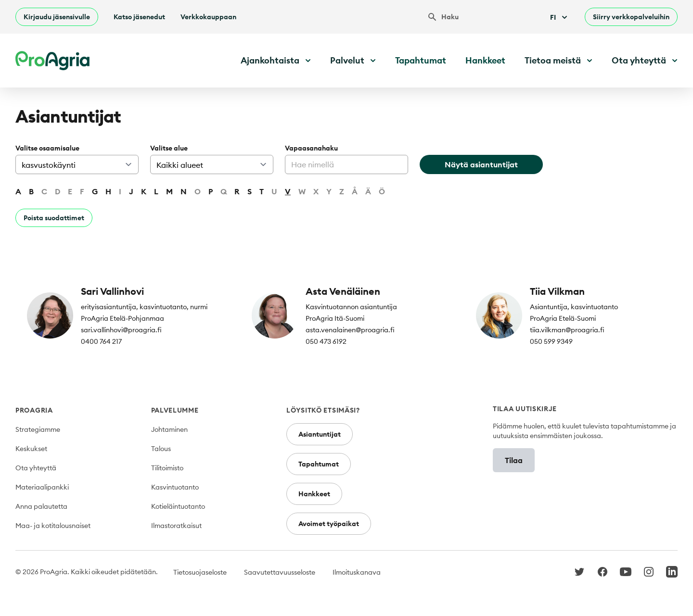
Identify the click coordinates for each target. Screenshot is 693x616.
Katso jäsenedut (139, 17)
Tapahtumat (421, 60)
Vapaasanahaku (311, 148)
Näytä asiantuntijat (481, 164)
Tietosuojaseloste (200, 572)
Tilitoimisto (167, 468)
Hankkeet (485, 60)
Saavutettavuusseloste (280, 572)
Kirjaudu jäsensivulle (57, 17)
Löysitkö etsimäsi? (323, 410)
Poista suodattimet (54, 218)
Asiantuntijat (320, 434)
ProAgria (34, 410)
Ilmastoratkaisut (176, 526)
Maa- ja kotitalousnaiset (53, 526)
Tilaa (514, 460)
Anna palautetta (41, 506)
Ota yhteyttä (36, 468)
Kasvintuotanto (175, 487)
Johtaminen (169, 429)
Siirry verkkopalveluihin (631, 17)
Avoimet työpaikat (329, 524)
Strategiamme (38, 429)
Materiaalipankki (42, 487)
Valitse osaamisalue (47, 148)
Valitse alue (169, 148)
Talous (161, 449)
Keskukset (31, 449)
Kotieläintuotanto (178, 506)
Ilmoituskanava (357, 572)
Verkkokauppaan (208, 17)
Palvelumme (175, 410)
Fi (560, 17)
